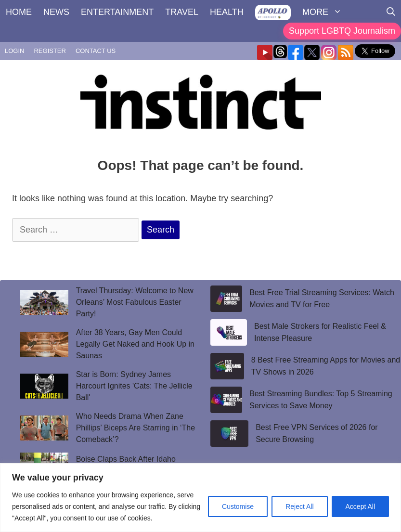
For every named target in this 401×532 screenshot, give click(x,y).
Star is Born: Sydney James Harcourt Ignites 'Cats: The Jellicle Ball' (134, 386)
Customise (238, 506)
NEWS (56, 12)
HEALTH (227, 12)
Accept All (360, 506)
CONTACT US (96, 51)
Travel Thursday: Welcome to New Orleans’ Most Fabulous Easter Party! (135, 302)
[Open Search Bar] (391, 12)
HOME (19, 12)
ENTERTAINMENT (117, 12)
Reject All (299, 506)
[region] (200, 498)
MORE (325, 12)
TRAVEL (182, 12)
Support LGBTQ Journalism (342, 31)
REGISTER (50, 51)
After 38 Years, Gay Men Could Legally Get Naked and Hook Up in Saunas (135, 344)
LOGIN (14, 51)
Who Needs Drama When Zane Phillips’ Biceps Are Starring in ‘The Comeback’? (136, 428)
